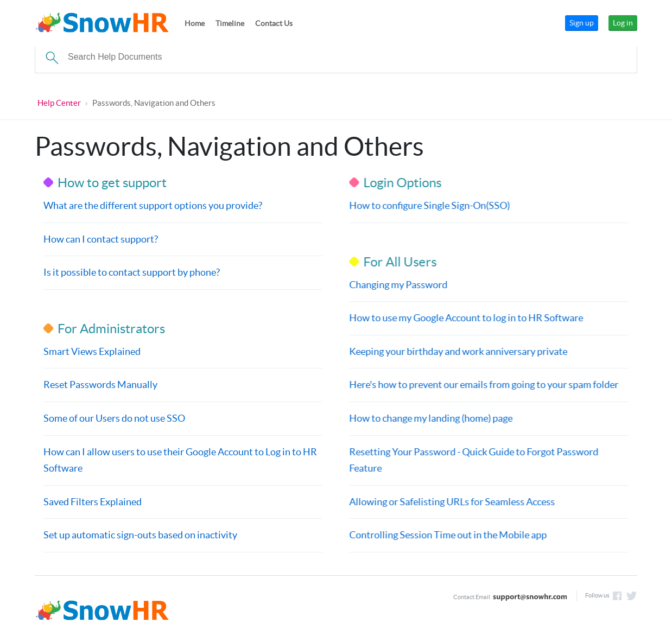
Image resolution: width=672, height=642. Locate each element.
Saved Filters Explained (93, 502)
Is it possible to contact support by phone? (132, 272)
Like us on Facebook (617, 596)
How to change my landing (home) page (430, 418)
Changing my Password (398, 285)
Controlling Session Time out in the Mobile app (447, 535)
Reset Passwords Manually (100, 384)
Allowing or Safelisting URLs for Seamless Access (451, 502)
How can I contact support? (101, 239)
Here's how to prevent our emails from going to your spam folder (483, 384)
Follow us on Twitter (632, 596)
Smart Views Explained (92, 351)
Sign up (582, 23)
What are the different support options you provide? (153, 205)
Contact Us (274, 23)
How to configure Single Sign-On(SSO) (429, 205)
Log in (623, 23)
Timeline (230, 23)
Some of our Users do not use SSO (114, 418)
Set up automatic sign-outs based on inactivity (140, 535)
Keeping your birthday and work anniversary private (458, 351)
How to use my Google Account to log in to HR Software (465, 318)
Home (195, 23)
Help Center (59, 103)
